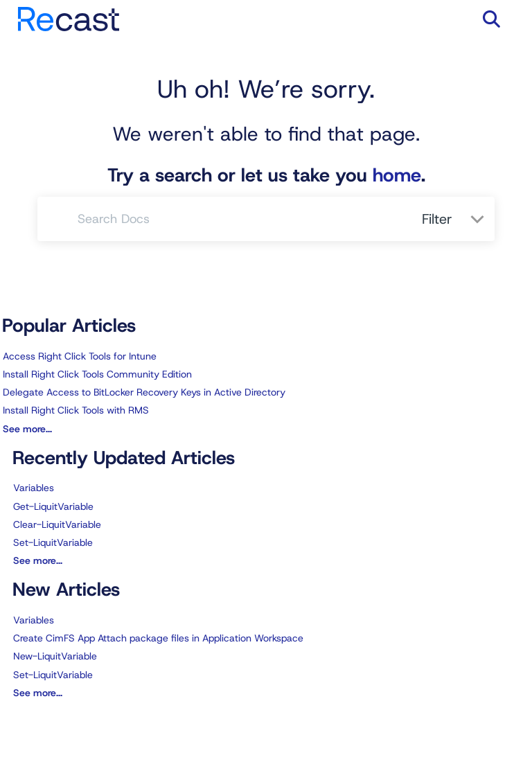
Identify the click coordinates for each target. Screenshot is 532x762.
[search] (242, 219)
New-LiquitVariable (55, 656)
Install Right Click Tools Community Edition (97, 374)
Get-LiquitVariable (53, 506)
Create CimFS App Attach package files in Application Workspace (158, 638)
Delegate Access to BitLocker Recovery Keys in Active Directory (144, 392)
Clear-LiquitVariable (57, 524)
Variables (34, 488)
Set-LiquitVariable (53, 542)
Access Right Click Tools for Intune (80, 356)
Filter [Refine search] (439, 219)
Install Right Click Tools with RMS (76, 410)
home (397, 175)
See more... (27, 429)
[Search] (58, 219)
